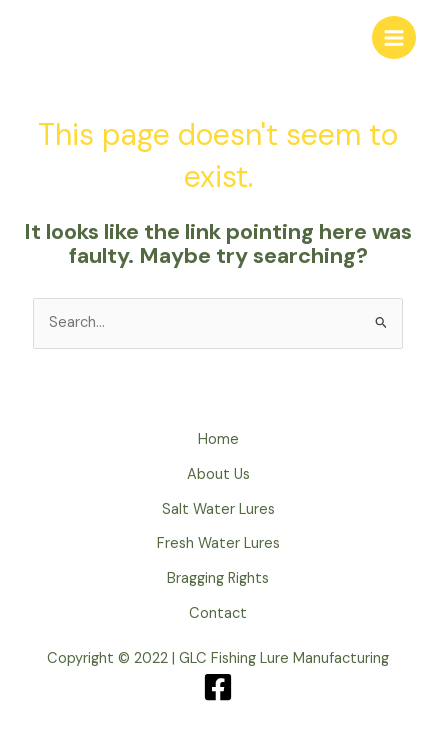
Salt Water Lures (218, 509)
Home (218, 439)
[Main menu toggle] (394, 38)
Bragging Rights (218, 578)
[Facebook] (218, 687)
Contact (218, 613)
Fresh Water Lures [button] (218, 543)
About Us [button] (218, 474)
